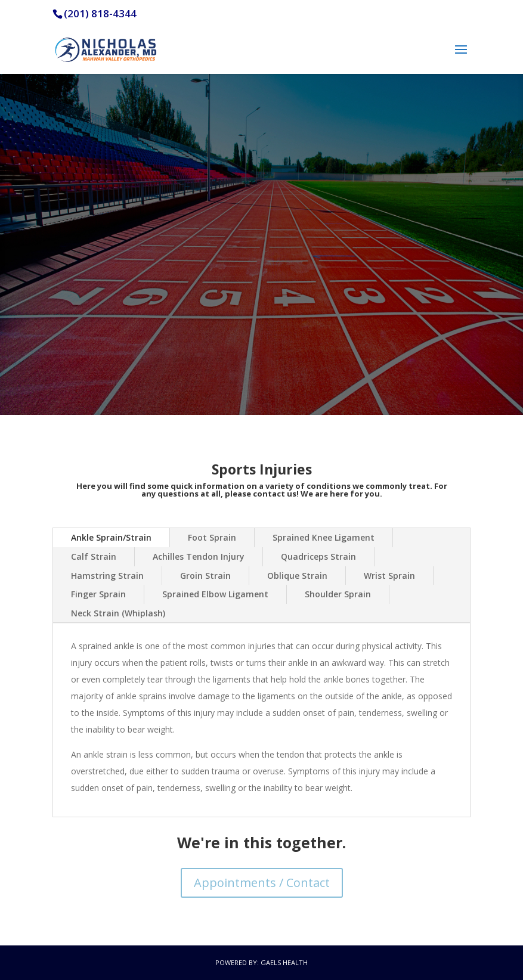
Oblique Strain (297, 576)
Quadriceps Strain (318, 556)
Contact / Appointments (262, 353)
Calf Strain (94, 556)
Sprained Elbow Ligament (215, 594)
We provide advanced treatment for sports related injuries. (262, 214)
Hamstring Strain (107, 576)
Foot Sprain (212, 537)
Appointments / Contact (262, 883)
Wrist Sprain (389, 576)
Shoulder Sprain (338, 594)
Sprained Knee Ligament (324, 537)
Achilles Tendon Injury (199, 556)
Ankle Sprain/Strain (111, 537)
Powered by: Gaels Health (261, 962)
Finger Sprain (98, 594)
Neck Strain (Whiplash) (118, 613)
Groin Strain (205, 576)
